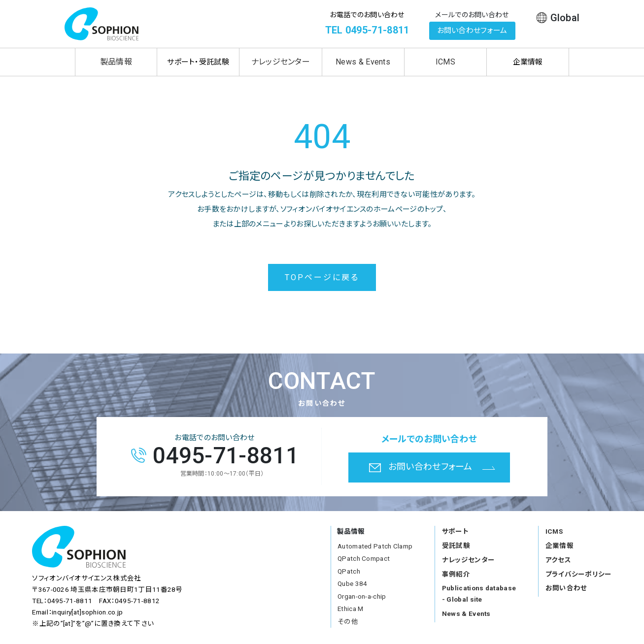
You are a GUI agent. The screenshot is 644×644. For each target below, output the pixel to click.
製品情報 (116, 62)
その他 (348, 621)
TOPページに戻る (322, 277)
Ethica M (350, 609)
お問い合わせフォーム (472, 31)
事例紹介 (456, 574)
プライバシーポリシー (579, 574)
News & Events (363, 62)
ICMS (445, 62)
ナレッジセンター (281, 62)
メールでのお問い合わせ (472, 15)
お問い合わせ (566, 588)
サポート (455, 531)
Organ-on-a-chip (362, 596)
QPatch (349, 571)
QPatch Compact (364, 558)
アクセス (558, 560)
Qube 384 (352, 583)
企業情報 (559, 546)
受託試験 (456, 546)
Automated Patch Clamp (375, 546)
